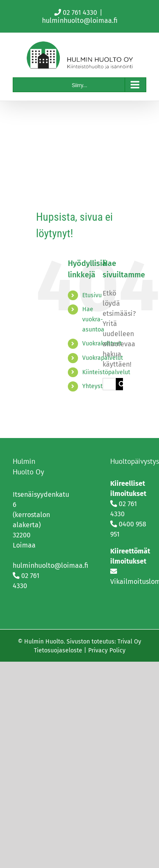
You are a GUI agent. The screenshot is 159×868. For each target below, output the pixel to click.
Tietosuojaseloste (58, 650)
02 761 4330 (80, 12)
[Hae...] (109, 384)
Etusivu (92, 295)
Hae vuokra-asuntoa (93, 319)
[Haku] (122, 384)
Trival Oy (129, 642)
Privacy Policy (107, 650)
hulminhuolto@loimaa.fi (80, 21)
